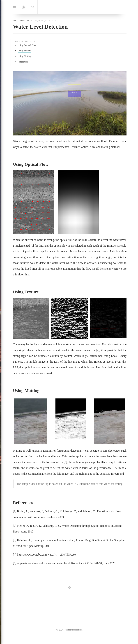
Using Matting (25, 56)
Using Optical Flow (27, 45)
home (16, 21)
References (23, 62)
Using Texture (24, 51)
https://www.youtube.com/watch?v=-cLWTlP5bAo (46, 555)
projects (25, 21)
